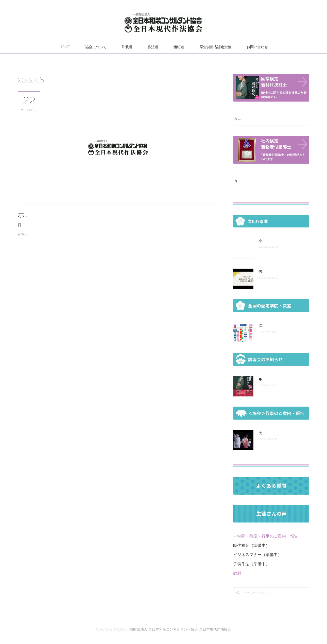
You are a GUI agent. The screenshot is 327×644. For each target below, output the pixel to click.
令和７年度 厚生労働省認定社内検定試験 (268, 187)
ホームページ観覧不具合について (68, 215)
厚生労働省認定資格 (215, 47)
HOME (65, 47)
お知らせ (23, 241)
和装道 (127, 47)
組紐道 (179, 47)
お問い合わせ (257, 47)
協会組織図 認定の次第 (277, 332)
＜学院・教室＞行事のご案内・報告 (266, 542)
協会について (96, 47)
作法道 (153, 47)
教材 (237, 580)
